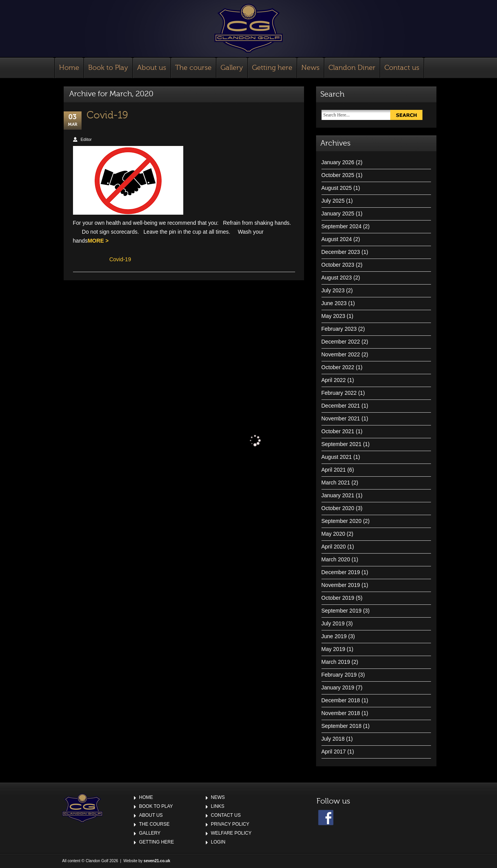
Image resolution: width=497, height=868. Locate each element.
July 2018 (333, 739)
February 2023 (339, 329)
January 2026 (338, 162)
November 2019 (341, 585)
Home (69, 68)
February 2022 (339, 393)
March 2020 (336, 559)
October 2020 (338, 508)
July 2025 (333, 201)
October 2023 (338, 265)
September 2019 (342, 611)
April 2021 (334, 470)
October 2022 (338, 367)
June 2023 (334, 303)
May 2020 (333, 534)
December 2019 (341, 572)
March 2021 (336, 483)
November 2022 (341, 354)
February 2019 (339, 675)
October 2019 (338, 598)
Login (218, 842)
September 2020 (342, 521)
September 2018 (342, 726)
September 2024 (342, 226)
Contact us (402, 68)
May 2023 (333, 316)
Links (218, 806)
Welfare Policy (231, 833)
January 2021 (338, 495)
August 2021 (337, 457)
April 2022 (334, 380)
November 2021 (341, 418)
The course (193, 68)
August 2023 (337, 278)
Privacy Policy (230, 824)
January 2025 (338, 214)
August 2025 (337, 188)
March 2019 (336, 662)
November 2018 (341, 713)
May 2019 (333, 649)
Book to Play (108, 68)
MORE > (98, 241)
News (310, 68)
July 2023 (333, 290)
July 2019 (333, 623)
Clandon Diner (352, 68)
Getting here (272, 68)
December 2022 (341, 342)
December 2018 (341, 700)
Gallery (232, 68)
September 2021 (342, 444)
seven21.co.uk (157, 861)
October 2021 (338, 431)
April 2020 (334, 547)
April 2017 (334, 752)
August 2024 (337, 239)
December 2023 (341, 252)
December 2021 (341, 406)
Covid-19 (107, 115)
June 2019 (334, 636)
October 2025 (338, 175)
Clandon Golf (248, 28)
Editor (86, 139)
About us (152, 68)
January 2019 (338, 687)
